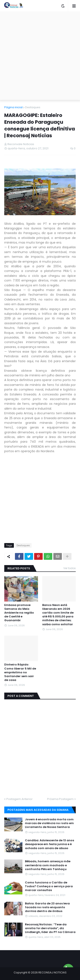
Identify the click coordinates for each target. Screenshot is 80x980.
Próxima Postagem (60, 799)
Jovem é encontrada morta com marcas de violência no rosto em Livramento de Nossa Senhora (49, 823)
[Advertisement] (40, 56)
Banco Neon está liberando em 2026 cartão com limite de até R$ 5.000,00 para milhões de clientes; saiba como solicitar (58, 615)
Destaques (33, 107)
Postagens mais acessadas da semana (38, 810)
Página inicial (13, 107)
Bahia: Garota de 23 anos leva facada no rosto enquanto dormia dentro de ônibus (47, 907)
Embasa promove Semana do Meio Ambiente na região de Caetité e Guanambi (19, 613)
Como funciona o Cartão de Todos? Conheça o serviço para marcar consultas (49, 886)
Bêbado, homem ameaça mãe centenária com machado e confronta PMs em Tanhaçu (48, 865)
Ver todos (70, 568)
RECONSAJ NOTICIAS (52, 972)
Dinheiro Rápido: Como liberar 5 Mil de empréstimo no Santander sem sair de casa (20, 672)
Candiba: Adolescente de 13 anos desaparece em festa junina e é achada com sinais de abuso (49, 844)
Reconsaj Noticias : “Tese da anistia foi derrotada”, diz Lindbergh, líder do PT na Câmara (50, 928)
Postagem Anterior (20, 799)
